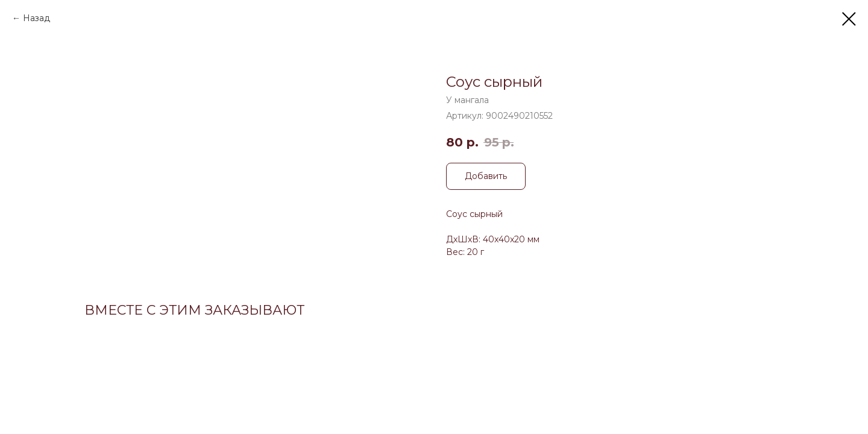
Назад (36, 18)
